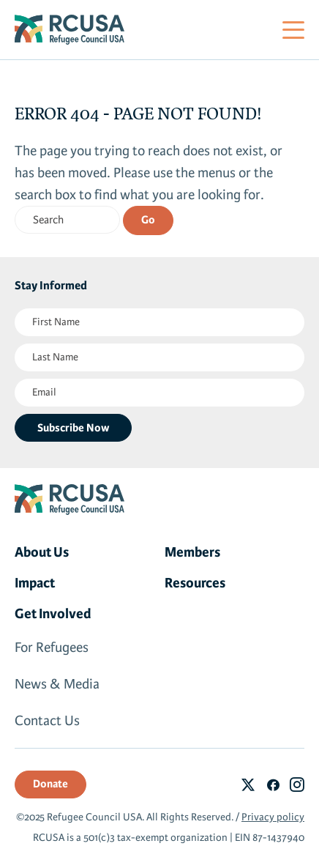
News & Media (57, 684)
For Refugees (52, 648)
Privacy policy (273, 817)
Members (192, 552)
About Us (42, 552)
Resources (195, 583)
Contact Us (47, 721)
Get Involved (53, 614)
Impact (35, 583)
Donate (50, 784)
